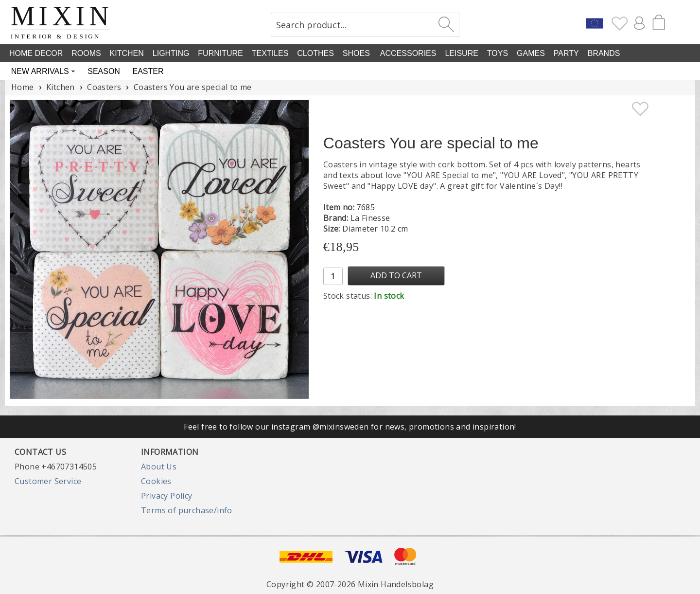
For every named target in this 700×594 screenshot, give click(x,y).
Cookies (156, 481)
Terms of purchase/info (187, 510)
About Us (159, 467)
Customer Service (48, 481)
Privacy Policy (167, 496)
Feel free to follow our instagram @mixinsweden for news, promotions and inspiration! (350, 427)
